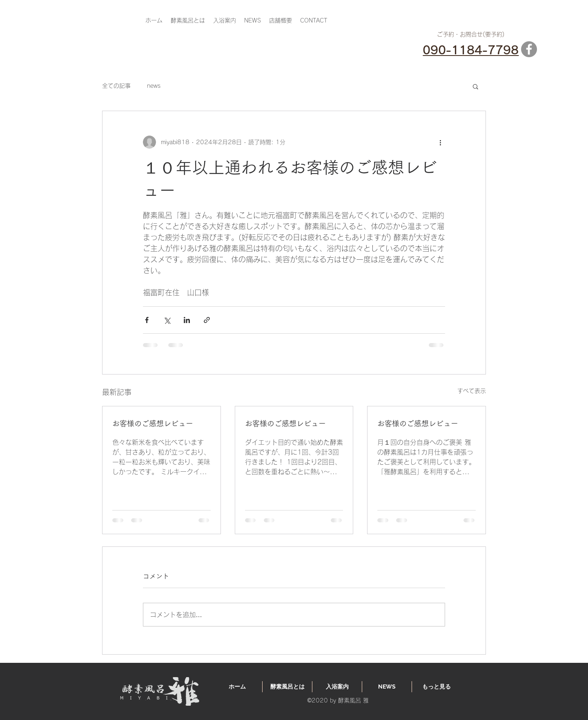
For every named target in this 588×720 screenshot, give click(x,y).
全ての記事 (116, 86)
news (154, 86)
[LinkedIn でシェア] (187, 320)
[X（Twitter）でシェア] (167, 320)
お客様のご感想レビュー (153, 424)
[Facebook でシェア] (147, 320)
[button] (476, 86)
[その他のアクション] (440, 142)
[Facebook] (529, 49)
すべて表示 (472, 391)
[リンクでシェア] (207, 320)
